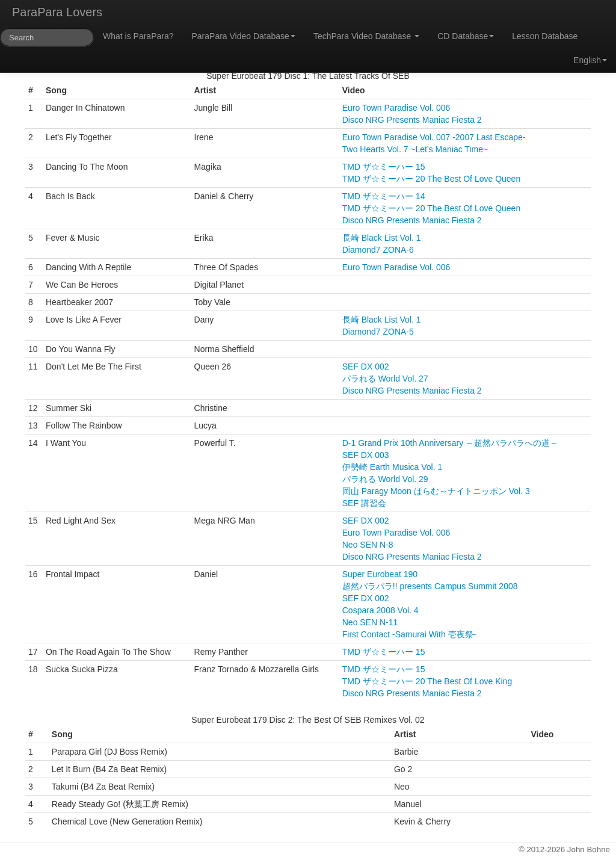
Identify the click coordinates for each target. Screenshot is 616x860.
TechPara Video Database (366, 36)
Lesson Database (545, 36)
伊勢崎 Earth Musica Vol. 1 (393, 467)
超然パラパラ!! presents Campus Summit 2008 (430, 586)
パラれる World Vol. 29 (385, 479)
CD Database (466, 36)
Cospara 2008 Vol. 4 (380, 610)
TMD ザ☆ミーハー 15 (384, 167)
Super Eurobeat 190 (380, 574)
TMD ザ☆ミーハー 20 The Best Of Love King (427, 681)
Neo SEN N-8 (368, 545)
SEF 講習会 (364, 503)
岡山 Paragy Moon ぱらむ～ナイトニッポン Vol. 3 (436, 491)
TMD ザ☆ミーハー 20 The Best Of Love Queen (431, 179)
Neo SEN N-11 (370, 622)
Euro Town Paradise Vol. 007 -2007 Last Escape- (434, 137)
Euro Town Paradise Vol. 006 (396, 108)
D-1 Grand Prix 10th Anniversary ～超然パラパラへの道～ (450, 443)
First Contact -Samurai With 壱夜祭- (409, 634)
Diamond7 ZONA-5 (378, 332)
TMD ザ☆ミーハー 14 (384, 196)
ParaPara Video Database (244, 36)
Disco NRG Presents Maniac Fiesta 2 (412, 120)
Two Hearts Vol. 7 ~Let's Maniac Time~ (415, 149)
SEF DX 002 (366, 367)
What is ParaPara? (138, 36)
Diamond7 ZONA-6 (378, 250)
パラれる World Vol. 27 (385, 379)
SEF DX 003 (366, 455)
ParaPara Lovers (57, 12)
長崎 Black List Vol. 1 (382, 238)
